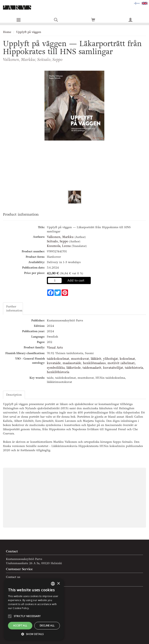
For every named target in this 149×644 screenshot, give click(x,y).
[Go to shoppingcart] (93, 20)
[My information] (130, 20)
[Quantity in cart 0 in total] (93, 21)
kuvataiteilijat (113, 368)
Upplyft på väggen (29, 32)
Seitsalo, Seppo (58, 241)
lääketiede (74, 368)
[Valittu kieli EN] (145, 3)
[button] (34, 634)
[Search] (56, 20)
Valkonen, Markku (60, 237)
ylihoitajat (111, 359)
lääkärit (96, 359)
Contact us (13, 577)
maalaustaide (72, 363)
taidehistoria (134, 368)
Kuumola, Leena (59, 246)
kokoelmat (127, 359)
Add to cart (76, 280)
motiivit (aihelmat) (121, 363)
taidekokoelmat (58, 359)
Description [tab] (14, 395)
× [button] (58, 584)
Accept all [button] (20, 626)
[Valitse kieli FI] (137, 3)
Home (7, 32)
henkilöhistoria (58, 372)
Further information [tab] (14, 309)
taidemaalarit (92, 368)
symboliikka (56, 368)
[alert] (34, 609)
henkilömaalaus (94, 363)
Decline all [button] (47, 626)
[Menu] (19, 20)
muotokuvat (80, 359)
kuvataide (54, 363)
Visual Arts (55, 348)
